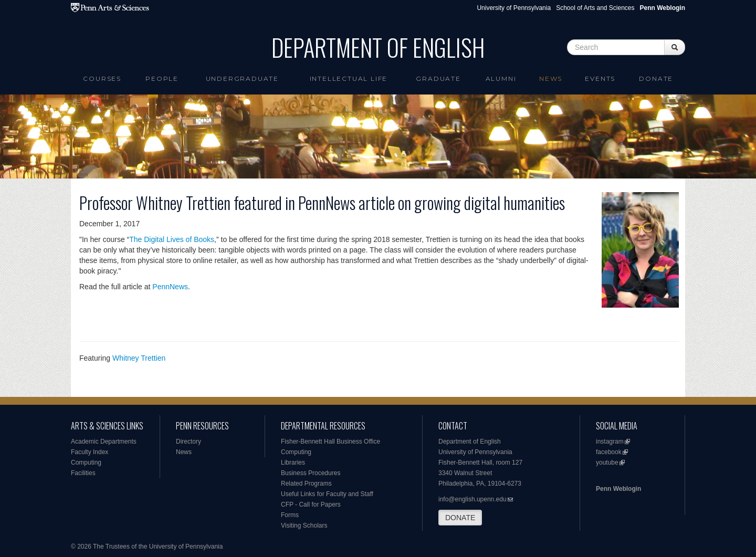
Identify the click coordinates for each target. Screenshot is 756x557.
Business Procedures (311, 473)
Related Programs (306, 484)
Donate (656, 78)
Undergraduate (242, 78)
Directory (188, 442)
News (551, 78)
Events (600, 78)
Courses (102, 78)
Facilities (83, 473)
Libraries (293, 463)
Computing (86, 463)
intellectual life (349, 78)
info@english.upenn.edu (472, 499)
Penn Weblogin (618, 489)
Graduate (438, 78)
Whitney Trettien (139, 358)
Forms (290, 515)
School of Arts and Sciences (595, 8)
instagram (610, 442)
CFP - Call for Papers (311, 505)
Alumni (501, 78)
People (162, 78)
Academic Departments (104, 442)
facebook (609, 452)
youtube (607, 463)
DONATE (460, 518)
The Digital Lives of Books (172, 239)
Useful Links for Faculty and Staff (327, 494)
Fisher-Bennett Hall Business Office (330, 442)
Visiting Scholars (304, 526)
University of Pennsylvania (514, 8)
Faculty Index (90, 452)
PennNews (170, 287)
